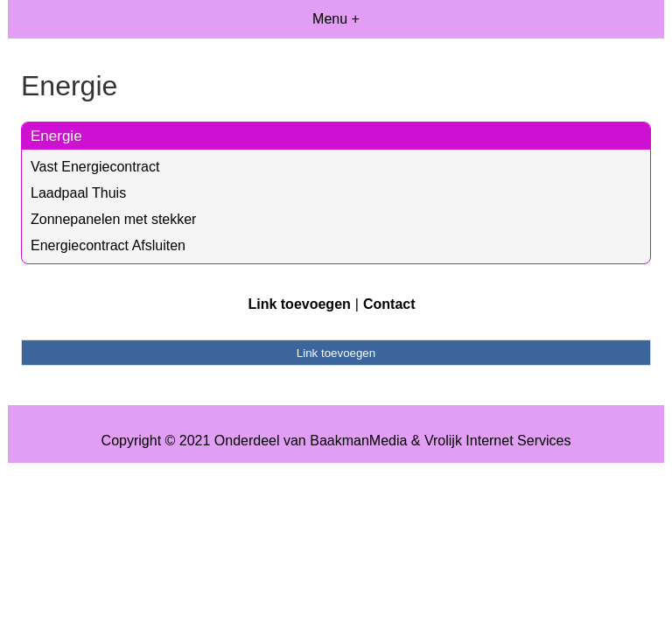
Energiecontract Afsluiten (108, 245)
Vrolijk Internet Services (497, 441)
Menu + (336, 19)
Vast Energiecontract (95, 167)
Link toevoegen (299, 304)
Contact (389, 304)
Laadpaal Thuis (78, 193)
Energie (56, 136)
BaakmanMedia (358, 441)
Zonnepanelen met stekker (113, 219)
